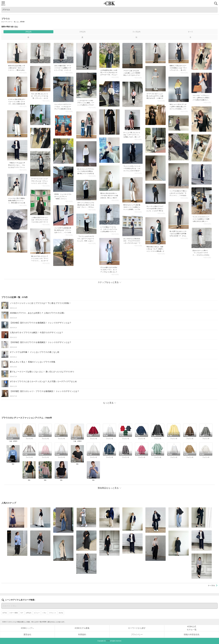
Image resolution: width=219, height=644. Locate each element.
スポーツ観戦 (14, 613)
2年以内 (28, 32)
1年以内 (82, 32)
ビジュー (37, 613)
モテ (22, 613)
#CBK (108, 641)
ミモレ (44, 613)
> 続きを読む (23, 73)
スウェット (53, 613)
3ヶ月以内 (137, 32)
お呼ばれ (29, 613)
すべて (191, 32)
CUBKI (109, 3)
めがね (61, 613)
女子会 (5, 613)
